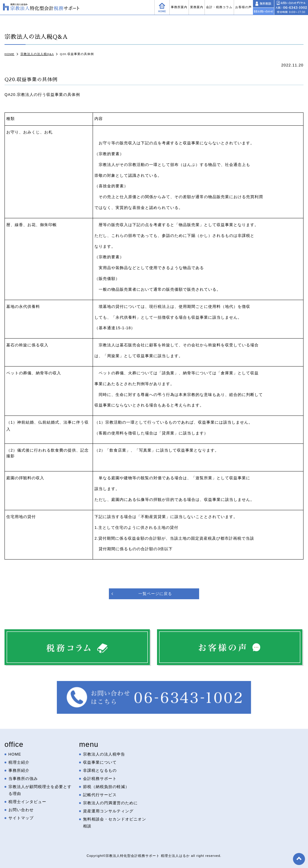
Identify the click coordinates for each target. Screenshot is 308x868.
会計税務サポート (100, 779)
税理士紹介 (19, 762)
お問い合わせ (21, 810)
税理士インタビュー (27, 802)
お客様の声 (243, 7)
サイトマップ (21, 818)
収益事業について (100, 762)
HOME (15, 754)
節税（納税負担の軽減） (106, 787)
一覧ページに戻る (155, 594)
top (299, 859)
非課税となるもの (100, 770)
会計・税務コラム (219, 7)
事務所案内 (179, 7)
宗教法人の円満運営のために (110, 803)
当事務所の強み (23, 779)
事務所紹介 (19, 770)
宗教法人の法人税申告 (104, 754)
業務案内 (197, 7)
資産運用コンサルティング (108, 811)
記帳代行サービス (100, 795)
